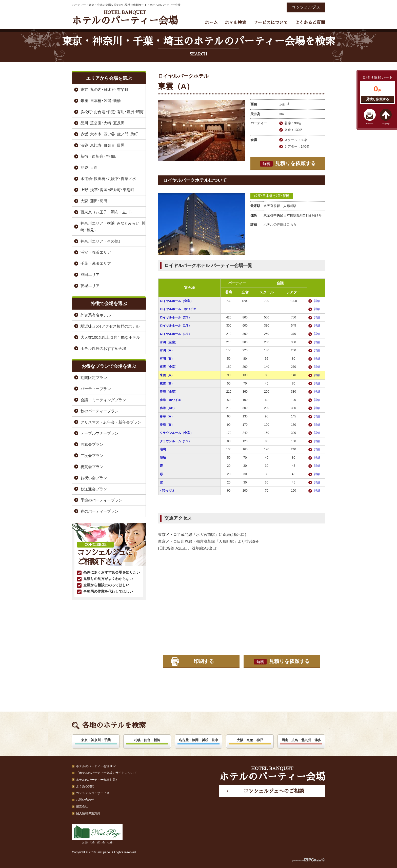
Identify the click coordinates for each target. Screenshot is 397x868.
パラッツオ (167, 491)
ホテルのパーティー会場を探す (97, 780)
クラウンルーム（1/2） (176, 441)
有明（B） (167, 359)
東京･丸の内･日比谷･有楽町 (104, 89)
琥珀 (163, 458)
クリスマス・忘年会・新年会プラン (111, 422)
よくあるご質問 (310, 23)
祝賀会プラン (92, 467)
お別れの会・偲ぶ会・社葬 (97, 834)
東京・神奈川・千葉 (96, 740)
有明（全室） (169, 342)
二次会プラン (92, 456)
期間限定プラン (94, 378)
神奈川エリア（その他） (101, 241)
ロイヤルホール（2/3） (176, 317)
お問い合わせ (85, 800)
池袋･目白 (89, 167)
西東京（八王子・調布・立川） (107, 212)
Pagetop (386, 124)
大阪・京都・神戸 (250, 740)
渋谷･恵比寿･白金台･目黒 (103, 145)
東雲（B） (167, 383)
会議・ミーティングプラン (103, 400)
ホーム (211, 23)
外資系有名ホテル (96, 315)
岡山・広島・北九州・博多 (301, 740)
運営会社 (82, 806)
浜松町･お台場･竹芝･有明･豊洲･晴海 (112, 112)
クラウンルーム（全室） (176, 433)
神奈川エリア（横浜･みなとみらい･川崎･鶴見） (113, 227)
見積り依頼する (378, 99)
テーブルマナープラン (100, 433)
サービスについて (271, 23)
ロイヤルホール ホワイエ (178, 309)
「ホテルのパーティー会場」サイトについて (106, 773)
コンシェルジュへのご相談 (274, 791)
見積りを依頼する (288, 164)
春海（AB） (168, 408)
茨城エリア (90, 286)
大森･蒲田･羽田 (94, 201)
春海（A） (167, 416)
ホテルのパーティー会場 (125, 18)
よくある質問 (85, 786)
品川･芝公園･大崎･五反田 (103, 123)
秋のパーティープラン (100, 411)
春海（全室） (169, 392)
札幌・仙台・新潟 (147, 740)
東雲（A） (167, 375)
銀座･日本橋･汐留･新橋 (272, 196)
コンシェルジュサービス (93, 793)
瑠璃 (163, 449)
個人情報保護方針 (88, 813)
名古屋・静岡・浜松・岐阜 (198, 740)
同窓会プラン (92, 444)
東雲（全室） (169, 367)
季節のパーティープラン (101, 500)
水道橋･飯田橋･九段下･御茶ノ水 (108, 179)
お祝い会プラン (94, 478)
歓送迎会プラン (94, 489)
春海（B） (167, 425)
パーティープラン (96, 389)
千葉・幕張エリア (96, 263)
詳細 (317, 301)
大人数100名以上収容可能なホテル (110, 337)
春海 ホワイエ (170, 400)
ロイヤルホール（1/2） (176, 326)
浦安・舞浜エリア (96, 252)
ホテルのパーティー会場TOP (96, 766)
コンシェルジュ (306, 7)
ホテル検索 (236, 23)
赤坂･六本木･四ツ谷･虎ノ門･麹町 (109, 134)
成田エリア (90, 275)
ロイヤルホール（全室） (176, 301)
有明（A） (167, 350)
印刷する (204, 661)
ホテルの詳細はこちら (280, 224)
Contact (370, 124)
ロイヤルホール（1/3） (176, 334)
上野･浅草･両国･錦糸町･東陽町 (107, 190)
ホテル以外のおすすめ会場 (103, 348)
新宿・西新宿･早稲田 (99, 156)
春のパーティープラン (100, 511)
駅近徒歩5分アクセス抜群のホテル (110, 326)
